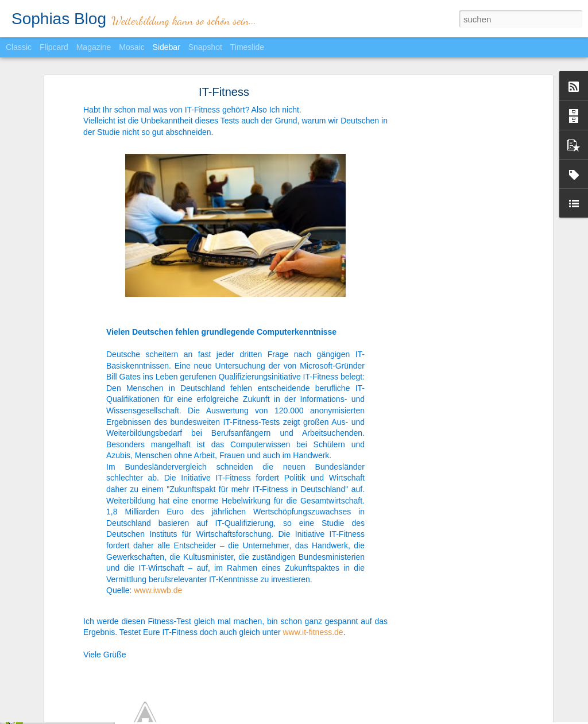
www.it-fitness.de (313, 593)
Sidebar (167, 47)
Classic (19, 47)
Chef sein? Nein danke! (64, 716)
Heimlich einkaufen (57, 690)
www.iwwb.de (158, 552)
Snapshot (205, 47)
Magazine (94, 47)
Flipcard (54, 47)
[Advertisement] (451, 233)
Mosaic (131, 47)
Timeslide (247, 47)
